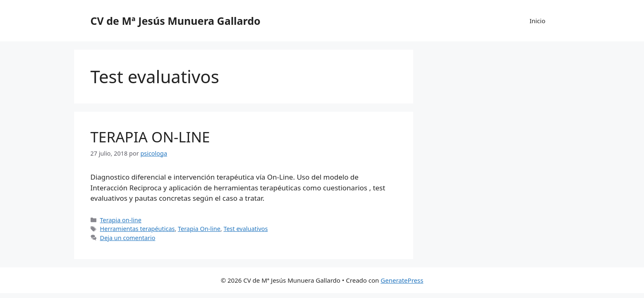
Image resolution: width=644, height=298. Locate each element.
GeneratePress (402, 280)
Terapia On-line (199, 229)
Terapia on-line (121, 220)
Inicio (537, 21)
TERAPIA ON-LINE (150, 137)
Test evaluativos (245, 229)
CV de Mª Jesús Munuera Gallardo (176, 21)
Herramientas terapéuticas (138, 229)
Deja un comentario (128, 238)
